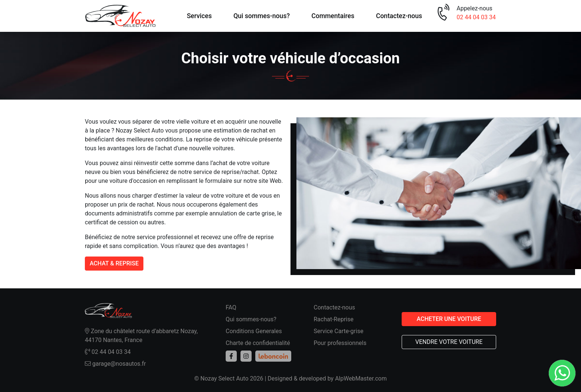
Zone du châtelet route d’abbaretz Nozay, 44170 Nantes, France (141, 336)
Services (199, 16)
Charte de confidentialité (258, 343)
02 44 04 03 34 (476, 17)
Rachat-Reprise (334, 319)
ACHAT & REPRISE (114, 263)
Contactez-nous (399, 16)
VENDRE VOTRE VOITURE (449, 342)
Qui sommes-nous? (262, 16)
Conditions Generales (254, 331)
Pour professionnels (340, 343)
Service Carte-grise (339, 331)
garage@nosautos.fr (115, 364)
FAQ (231, 307)
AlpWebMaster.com (361, 378)
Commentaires (333, 16)
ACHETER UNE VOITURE (449, 319)
